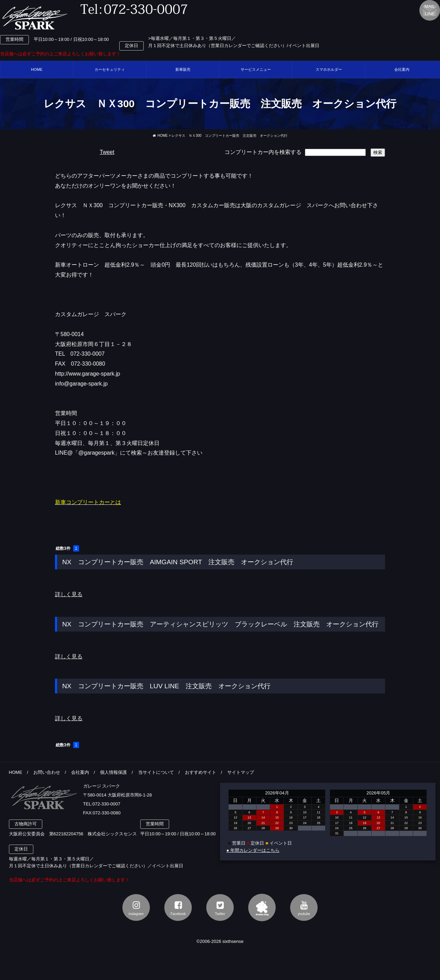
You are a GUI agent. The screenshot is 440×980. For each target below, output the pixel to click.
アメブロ (262, 907)
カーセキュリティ (110, 69)
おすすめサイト (201, 772)
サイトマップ (241, 772)
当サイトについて (156, 772)
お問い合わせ (47, 772)
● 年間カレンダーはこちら (253, 850)
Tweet (107, 152)
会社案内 (80, 772)
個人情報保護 (113, 772)
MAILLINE (430, 10)
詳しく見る (69, 594)
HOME (37, 69)
